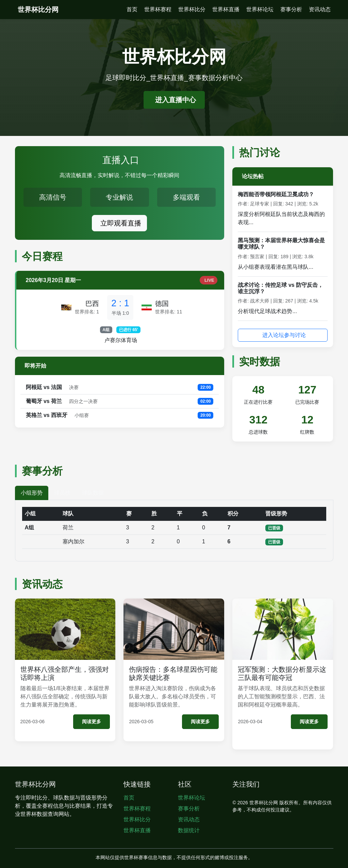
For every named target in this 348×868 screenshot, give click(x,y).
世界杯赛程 (158, 9)
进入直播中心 (176, 100)
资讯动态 (320, 9)
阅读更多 (92, 722)
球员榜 (62, 493)
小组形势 (32, 493)
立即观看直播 (121, 223)
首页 (132, 9)
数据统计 (189, 830)
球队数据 (93, 493)
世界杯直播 (226, 9)
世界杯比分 (192, 9)
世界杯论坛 (260, 9)
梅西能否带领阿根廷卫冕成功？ (276, 194)
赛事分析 (291, 9)
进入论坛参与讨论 (284, 335)
